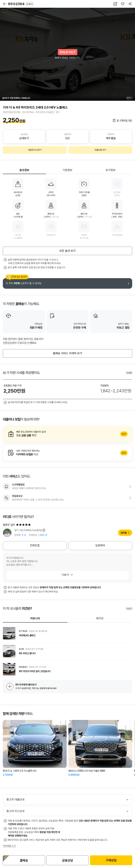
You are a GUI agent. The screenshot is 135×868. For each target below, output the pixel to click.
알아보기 (67, 434)
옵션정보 (24, 170)
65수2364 (21, 4)
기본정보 (67, 170)
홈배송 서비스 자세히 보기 (67, 353)
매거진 (100, 618)
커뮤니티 (35, 618)
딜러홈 (124, 533)
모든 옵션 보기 (67, 251)
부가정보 (111, 170)
